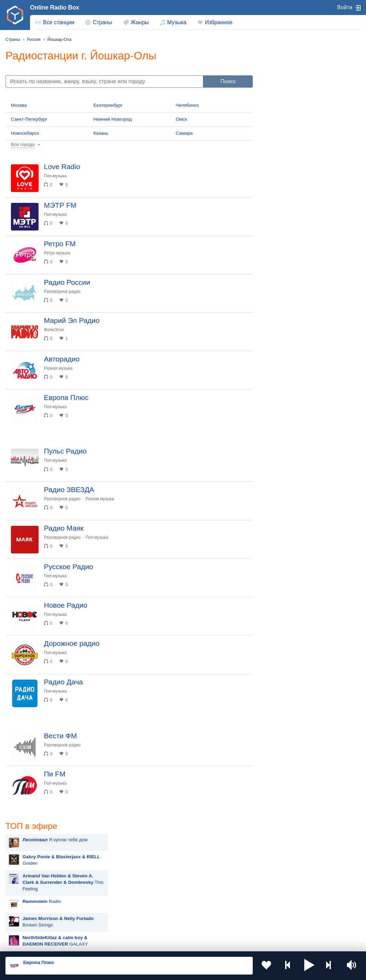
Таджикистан (211, 879)
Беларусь (27, 913)
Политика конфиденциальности (156, 944)
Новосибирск (25, 133)
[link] (15, 15)
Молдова (207, 868)
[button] (309, 966)
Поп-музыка (57, 176)
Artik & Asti (287, 385)
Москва (19, 105)
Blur (279, 300)
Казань (101, 133)
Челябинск (187, 105)
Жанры (140, 22)
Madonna (285, 454)
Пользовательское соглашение (90, 944)
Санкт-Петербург (29, 119)
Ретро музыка (58, 256)
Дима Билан (288, 437)
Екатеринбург (108, 105)
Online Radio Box (55, 8)
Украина (116, 868)
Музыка (177, 22)
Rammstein (287, 420)
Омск (181, 119)
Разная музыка (60, 375)
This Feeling (316, 111)
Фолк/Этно (55, 336)
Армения (27, 890)
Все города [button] (23, 144)
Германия (28, 925)
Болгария (118, 890)
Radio (295, 130)
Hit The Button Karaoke (299, 283)
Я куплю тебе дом (308, 68)
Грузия (115, 913)
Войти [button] (345, 7)
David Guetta (289, 522)
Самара (184, 133)
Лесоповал (287, 317)
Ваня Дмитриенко (294, 505)
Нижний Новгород (113, 119)
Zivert (281, 403)
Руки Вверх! (288, 334)
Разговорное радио (64, 296)
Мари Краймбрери (295, 351)
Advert (287, 185)
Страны (103, 22)
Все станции (59, 22)
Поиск (228, 81)
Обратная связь (208, 944)
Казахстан (28, 879)
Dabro (282, 488)
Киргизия (117, 879)
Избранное (219, 22)
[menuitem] (55, 23)
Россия (25, 868)
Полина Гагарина (294, 471)
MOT (280, 368)
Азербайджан (212, 913)
